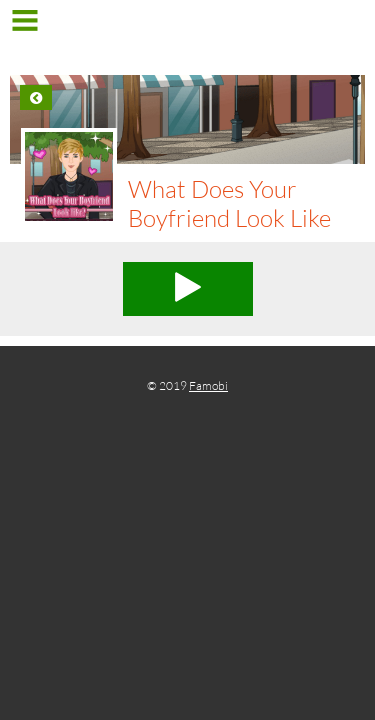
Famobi (208, 385)
